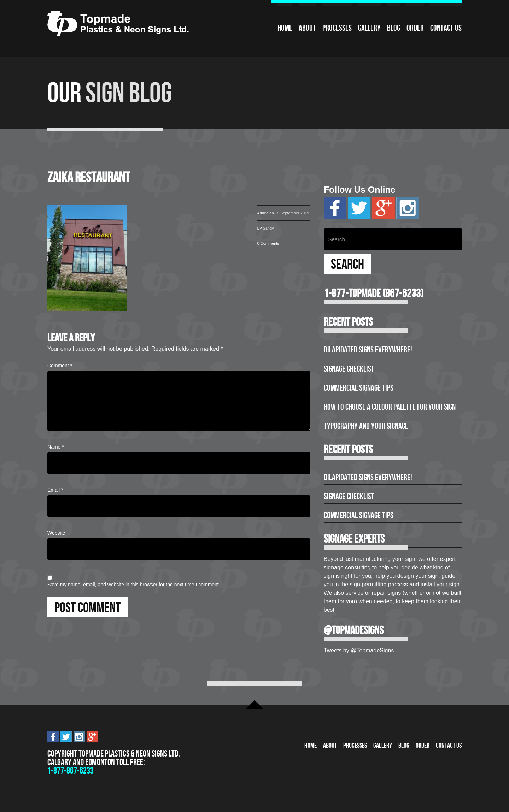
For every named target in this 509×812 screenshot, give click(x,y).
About (307, 28)
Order (415, 28)
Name (56, 447)
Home (285, 28)
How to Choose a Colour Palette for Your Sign (390, 407)
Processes (337, 28)
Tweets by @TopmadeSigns (359, 650)
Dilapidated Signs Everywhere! (368, 350)
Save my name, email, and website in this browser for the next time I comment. (134, 585)
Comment (60, 366)
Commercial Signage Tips (359, 388)
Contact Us (446, 28)
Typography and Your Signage (366, 426)
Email (55, 490)
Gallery (369, 28)
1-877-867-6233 (71, 770)
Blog (394, 28)
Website (56, 533)
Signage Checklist (349, 369)
